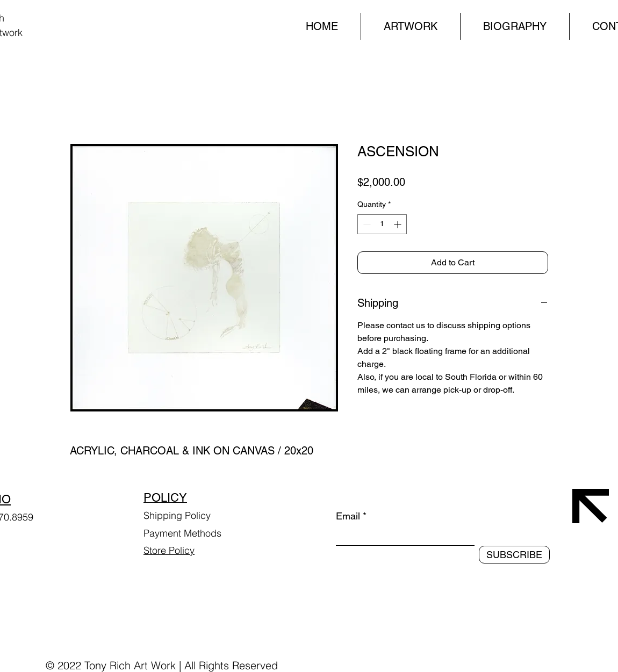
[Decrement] (366, 224)
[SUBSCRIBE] (514, 555)
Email (348, 516)
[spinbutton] (382, 224)
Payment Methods (184, 533)
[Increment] (398, 224)
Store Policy (169, 550)
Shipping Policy (177, 515)
